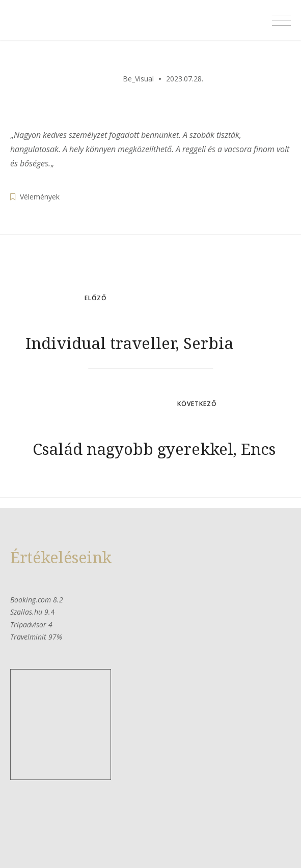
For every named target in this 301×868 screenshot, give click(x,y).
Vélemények (40, 197)
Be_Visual (138, 79)
